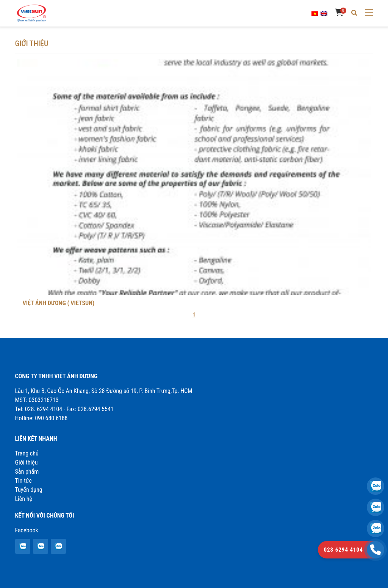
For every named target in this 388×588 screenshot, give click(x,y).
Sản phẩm (27, 472)
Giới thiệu (27, 462)
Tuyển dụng (29, 490)
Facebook (27, 530)
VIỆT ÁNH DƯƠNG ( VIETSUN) (59, 303)
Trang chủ (27, 453)
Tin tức (23, 481)
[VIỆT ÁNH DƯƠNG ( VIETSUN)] (22, 547)
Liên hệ (24, 499)
